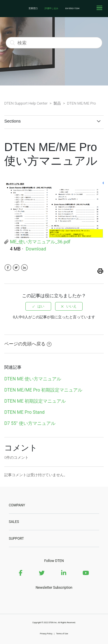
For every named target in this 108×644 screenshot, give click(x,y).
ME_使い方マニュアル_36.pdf (40, 242)
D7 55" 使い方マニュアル (30, 423)
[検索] (54, 43)
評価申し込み (51, 8)
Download (36, 249)
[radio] (38, 306)
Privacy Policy (46, 634)
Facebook (8, 268)
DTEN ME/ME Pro (81, 103)
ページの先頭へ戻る (28, 344)
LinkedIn (24, 268)
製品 (57, 103)
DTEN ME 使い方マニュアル (33, 379)
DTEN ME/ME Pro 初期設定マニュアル (43, 390)
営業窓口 (33, 8)
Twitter (16, 268)
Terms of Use (62, 634)
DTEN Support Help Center (26, 103)
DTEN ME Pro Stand (24, 412)
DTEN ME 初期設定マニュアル (35, 401)
